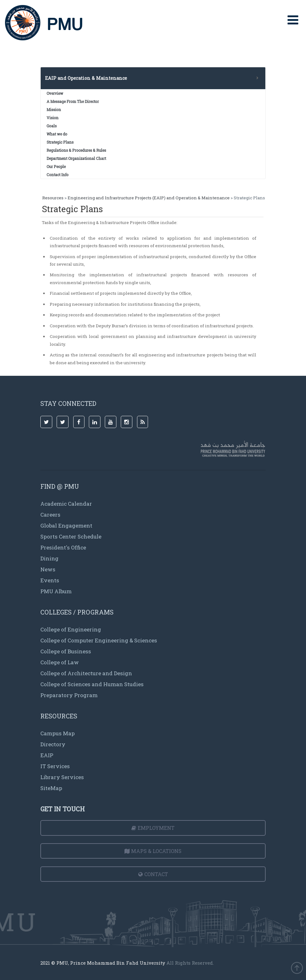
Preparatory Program (69, 695)
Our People (56, 166)
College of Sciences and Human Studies (92, 684)
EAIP (47, 755)
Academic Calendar (66, 504)
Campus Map (58, 733)
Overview (55, 93)
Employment (153, 828)
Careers (50, 515)
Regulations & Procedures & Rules (76, 150)
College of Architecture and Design (86, 673)
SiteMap (51, 788)
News (48, 569)
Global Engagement (66, 526)
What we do (57, 134)
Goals (52, 126)
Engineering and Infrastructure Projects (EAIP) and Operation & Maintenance (149, 198)
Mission (54, 110)
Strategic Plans (60, 142)
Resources (53, 198)
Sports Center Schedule (71, 536)
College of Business (66, 651)
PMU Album (56, 591)
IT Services (55, 766)
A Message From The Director (73, 101)
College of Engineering (71, 629)
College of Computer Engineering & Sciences (99, 640)
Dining (49, 558)
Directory (53, 744)
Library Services (62, 777)
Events (50, 580)
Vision (53, 118)
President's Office (63, 547)
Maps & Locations (153, 851)
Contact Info (58, 175)
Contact (153, 874)
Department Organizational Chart (76, 158)
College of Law (60, 662)
